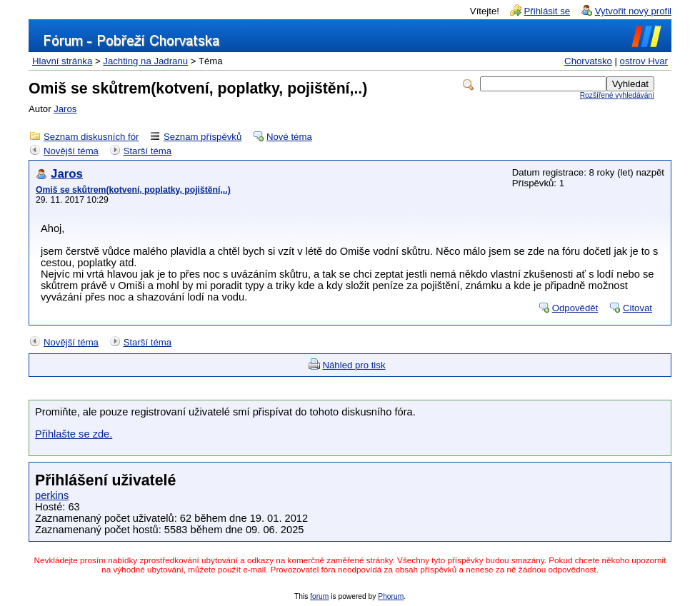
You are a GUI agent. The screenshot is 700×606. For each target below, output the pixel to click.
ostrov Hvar (644, 61)
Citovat (637, 308)
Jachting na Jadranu (145, 61)
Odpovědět (575, 308)
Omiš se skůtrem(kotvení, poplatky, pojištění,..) (133, 190)
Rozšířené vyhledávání (617, 95)
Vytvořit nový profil (633, 11)
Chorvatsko (588, 61)
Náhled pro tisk (354, 365)
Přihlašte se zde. (74, 434)
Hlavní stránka (62, 61)
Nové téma (289, 137)
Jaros (65, 109)
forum (319, 596)
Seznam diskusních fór (91, 137)
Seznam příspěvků (202, 137)
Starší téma (147, 151)
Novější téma (71, 151)
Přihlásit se (547, 11)
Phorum (391, 596)
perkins (52, 495)
